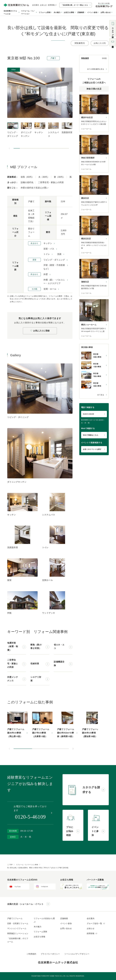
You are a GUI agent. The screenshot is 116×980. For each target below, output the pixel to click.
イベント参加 (92, 12)
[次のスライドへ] (73, 749)
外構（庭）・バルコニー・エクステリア (54, 282)
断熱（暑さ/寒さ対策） (36, 647)
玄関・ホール (50, 289)
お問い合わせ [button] (106, 12)
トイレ (47, 254)
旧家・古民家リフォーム (18, 923)
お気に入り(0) (100, 43)
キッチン (48, 243)
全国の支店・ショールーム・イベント (25, 904)
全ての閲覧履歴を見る (96, 69)
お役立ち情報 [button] (69, 12)
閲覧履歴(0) (80, 43)
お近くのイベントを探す (92, 449)
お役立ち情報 (39, 937)
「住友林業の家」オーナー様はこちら (75, 5)
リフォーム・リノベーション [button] (28, 12)
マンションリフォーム (17, 928)
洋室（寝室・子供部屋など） (54, 267)
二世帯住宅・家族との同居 (13, 664)
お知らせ (43, 5)
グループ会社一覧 (96, 923)
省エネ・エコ (59, 647)
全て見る (101, 395)
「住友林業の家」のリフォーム (18, 940)
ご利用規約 (31, 954)
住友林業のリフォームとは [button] (10, 12)
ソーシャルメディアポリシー (77, 954)
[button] (17, 148)
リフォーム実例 (45, 12)
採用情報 (52, 5)
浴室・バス (49, 249)
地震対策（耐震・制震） (13, 646)
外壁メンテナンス (13, 679)
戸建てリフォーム (15, 918)
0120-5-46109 (88, 414)
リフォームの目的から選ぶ (44, 920)
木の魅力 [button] (57, 12)
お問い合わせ (66, 928)
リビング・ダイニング (54, 260)
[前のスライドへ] (10, 148)
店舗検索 (81, 12)
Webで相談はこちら (91, 435)
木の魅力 (38, 927)
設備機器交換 (59, 664)
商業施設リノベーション (18, 933)
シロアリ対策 (36, 679)
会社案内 (36, 5)
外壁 (46, 274)
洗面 (59, 254)
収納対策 (35, 664)
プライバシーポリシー (50, 954)
